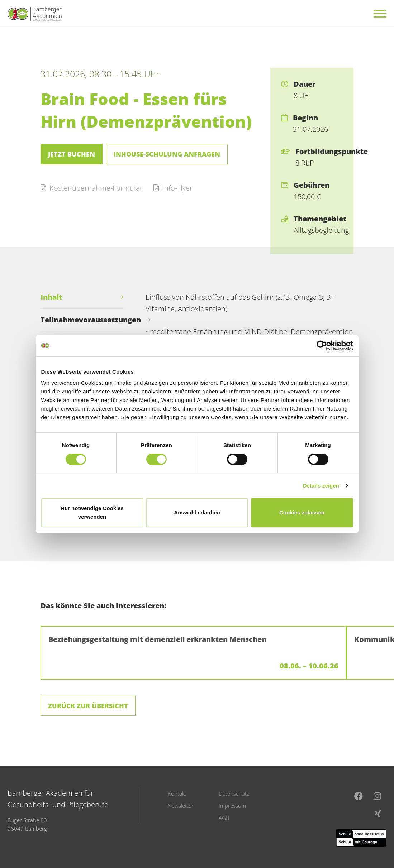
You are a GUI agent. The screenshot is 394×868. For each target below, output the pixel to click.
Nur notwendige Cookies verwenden (92, 512)
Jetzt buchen (72, 154)
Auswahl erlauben (197, 512)
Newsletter (181, 806)
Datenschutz (234, 793)
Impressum (232, 806)
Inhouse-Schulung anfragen (167, 154)
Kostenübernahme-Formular (92, 188)
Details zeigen (321, 486)
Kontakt (177, 793)
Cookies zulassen (302, 512)
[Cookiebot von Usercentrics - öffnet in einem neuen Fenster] (322, 346)
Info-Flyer (173, 188)
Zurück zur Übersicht (88, 706)
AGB (224, 818)
